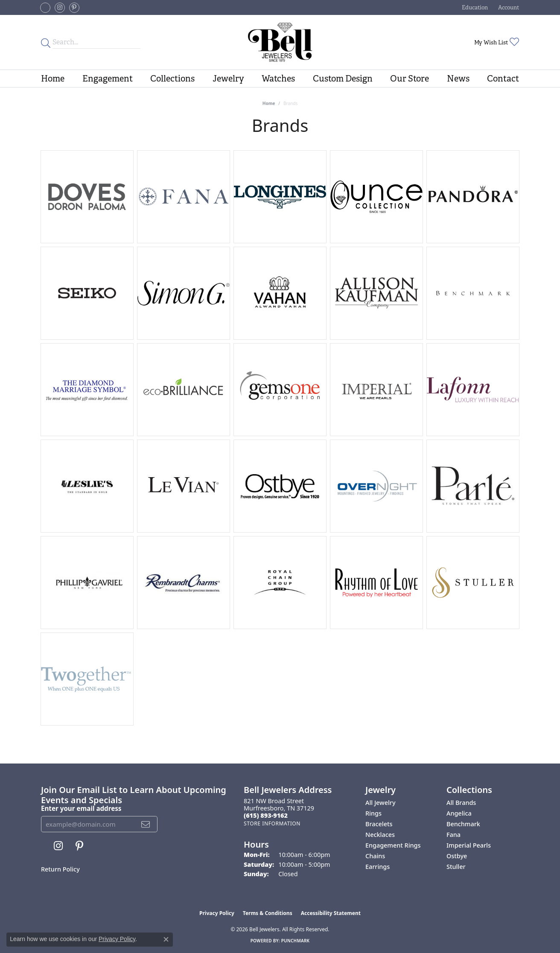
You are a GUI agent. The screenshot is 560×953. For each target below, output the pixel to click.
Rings (373, 813)
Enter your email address (81, 808)
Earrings (378, 867)
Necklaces (380, 835)
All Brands (461, 803)
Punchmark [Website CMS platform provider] (296, 941)
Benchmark (463, 824)
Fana (454, 835)
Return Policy (60, 869)
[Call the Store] (266, 815)
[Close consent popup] (166, 939)
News (458, 79)
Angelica (459, 813)
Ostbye (457, 856)
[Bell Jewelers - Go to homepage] (280, 42)
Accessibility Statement (331, 913)
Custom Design (343, 79)
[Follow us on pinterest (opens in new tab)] (74, 8)
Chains (375, 856)
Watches (278, 79)
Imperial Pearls (469, 845)
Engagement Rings (393, 845)
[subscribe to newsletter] (146, 824)
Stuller (456, 867)
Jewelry (228, 79)
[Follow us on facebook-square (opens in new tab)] (45, 8)
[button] (474, 7)
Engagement (108, 79)
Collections (172, 79)
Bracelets (379, 824)
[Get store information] (272, 823)
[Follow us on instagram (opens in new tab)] (60, 8)
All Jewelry (381, 803)
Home (53, 79)
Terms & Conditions (268, 913)
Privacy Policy (217, 913)
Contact (503, 79)
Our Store (410, 79)
